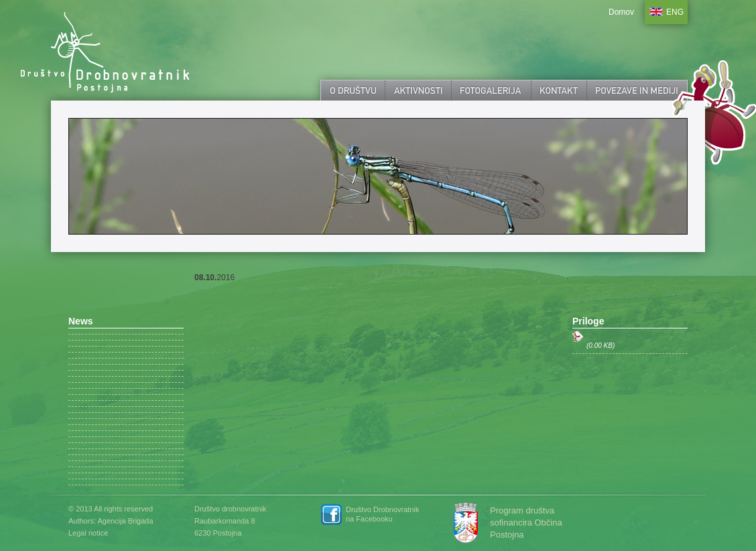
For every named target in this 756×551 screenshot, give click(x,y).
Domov (621, 12)
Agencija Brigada (125, 521)
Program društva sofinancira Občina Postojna (526, 523)
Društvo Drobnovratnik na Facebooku (382, 514)
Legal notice (88, 533)
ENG (675, 12)
